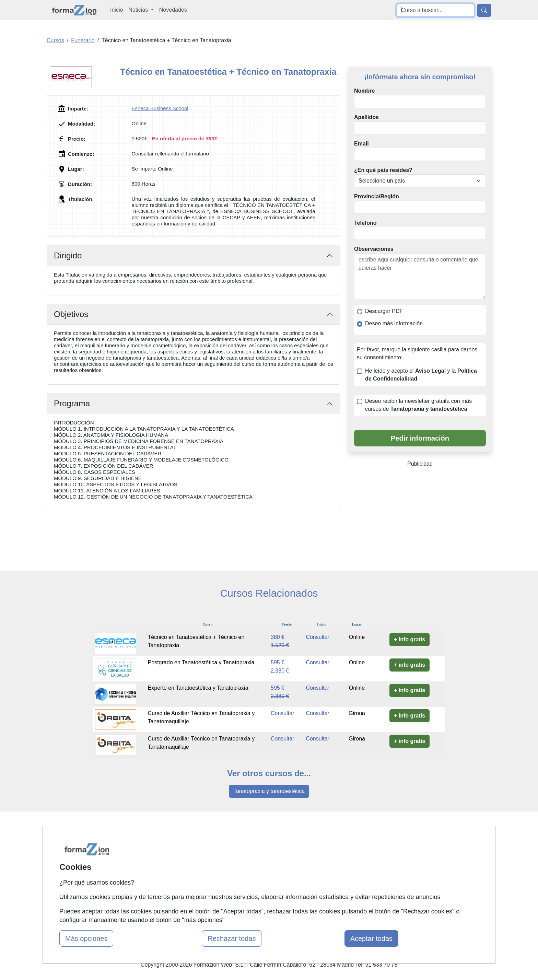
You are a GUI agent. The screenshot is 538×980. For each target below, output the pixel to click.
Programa (72, 403)
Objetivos (71, 314)
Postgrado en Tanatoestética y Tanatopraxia (201, 662)
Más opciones (86, 938)
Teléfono (365, 223)
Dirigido (68, 255)
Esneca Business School (160, 108)
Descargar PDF (384, 311)
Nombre (364, 91)
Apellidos (366, 117)
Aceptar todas (371, 938)
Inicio (116, 10)
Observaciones (374, 249)
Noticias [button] (139, 10)
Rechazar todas (232, 938)
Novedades (173, 10)
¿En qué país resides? (383, 170)
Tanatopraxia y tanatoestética (269, 791)
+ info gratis (410, 639)
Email (361, 144)
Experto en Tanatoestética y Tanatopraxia (198, 688)
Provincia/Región (377, 196)
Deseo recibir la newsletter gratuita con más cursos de (418, 405)
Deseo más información (394, 323)
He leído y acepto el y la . (421, 375)
